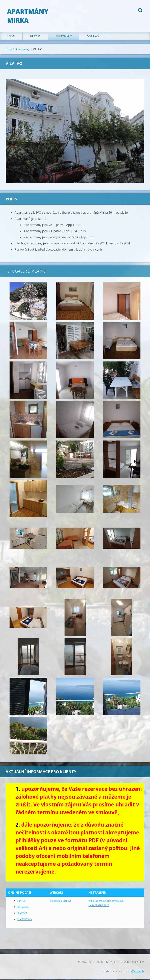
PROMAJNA (23, 908)
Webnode (138, 972)
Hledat (140, 11)
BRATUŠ (21, 902)
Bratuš (35, 37)
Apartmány (64, 37)
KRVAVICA (22, 914)
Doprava (93, 37)
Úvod (11, 37)
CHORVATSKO (24, 920)
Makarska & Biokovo (61, 902)
